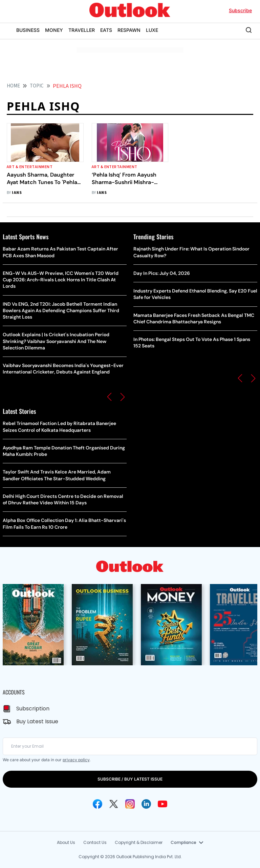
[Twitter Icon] (114, 804)
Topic (37, 86)
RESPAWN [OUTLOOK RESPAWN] (129, 30)
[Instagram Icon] (130, 804)
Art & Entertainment (30, 167)
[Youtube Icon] (162, 804)
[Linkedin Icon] (146, 804)
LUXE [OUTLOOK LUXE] (152, 30)
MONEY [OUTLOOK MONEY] (54, 30)
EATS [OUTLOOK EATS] (106, 30)
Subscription (33, 709)
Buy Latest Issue (37, 721)
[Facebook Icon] (97, 804)
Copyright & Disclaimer (139, 842)
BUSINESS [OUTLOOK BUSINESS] (28, 30)
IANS (17, 193)
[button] (109, 397)
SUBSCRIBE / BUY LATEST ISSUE (130, 779)
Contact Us (95, 842)
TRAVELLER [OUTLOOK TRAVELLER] (82, 30)
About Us (66, 842)
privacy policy (76, 760)
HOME (13, 86)
